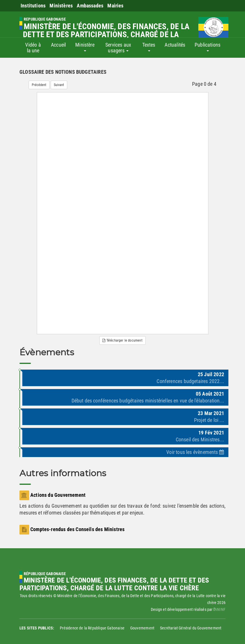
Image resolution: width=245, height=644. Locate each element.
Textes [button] (149, 47)
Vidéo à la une (33, 48)
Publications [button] (208, 47)
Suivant (59, 85)
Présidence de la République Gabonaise (92, 628)
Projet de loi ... (209, 420)
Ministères (61, 6)
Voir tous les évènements (195, 452)
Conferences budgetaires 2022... (190, 381)
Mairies (115, 6)
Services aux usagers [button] (118, 48)
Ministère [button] (85, 47)
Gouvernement (142, 628)
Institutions (33, 6)
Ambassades (90, 6)
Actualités (175, 45)
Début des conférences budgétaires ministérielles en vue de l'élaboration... (148, 401)
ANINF (220, 609)
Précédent (39, 85)
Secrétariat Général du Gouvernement (191, 628)
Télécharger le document (122, 340)
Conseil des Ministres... (200, 439)
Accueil (58, 45)
